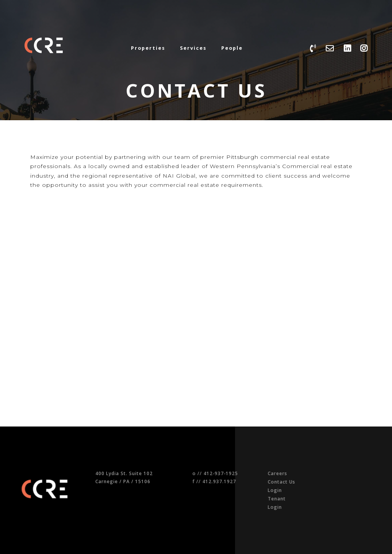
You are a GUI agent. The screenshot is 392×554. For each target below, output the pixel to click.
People (232, 48)
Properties (148, 48)
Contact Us (288, 482)
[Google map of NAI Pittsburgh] (110, 297)
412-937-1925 (231, 473)
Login (281, 490)
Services (193, 48)
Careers (284, 473)
